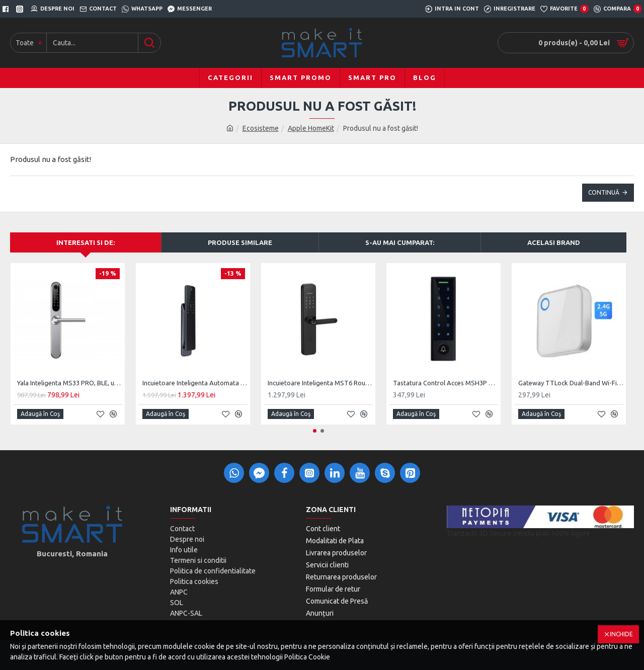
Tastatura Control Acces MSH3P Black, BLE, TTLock (446, 383)
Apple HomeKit (311, 128)
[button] (315, 431)
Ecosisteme (261, 128)
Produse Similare (240, 242)
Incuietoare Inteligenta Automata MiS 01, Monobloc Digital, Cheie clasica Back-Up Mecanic (195, 383)
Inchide (621, 634)
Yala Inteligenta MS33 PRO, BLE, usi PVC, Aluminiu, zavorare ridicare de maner (70, 383)
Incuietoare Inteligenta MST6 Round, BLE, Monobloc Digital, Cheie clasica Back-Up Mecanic (320, 383)
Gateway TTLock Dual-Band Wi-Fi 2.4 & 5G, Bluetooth (571, 383)
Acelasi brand (554, 242)
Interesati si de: (86, 242)
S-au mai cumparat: (400, 242)
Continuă (604, 192)
